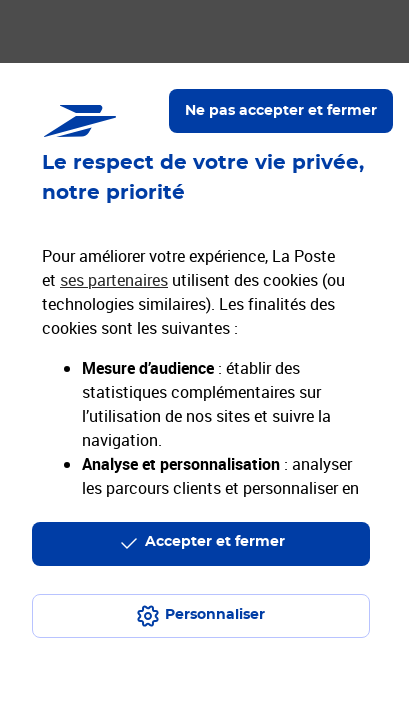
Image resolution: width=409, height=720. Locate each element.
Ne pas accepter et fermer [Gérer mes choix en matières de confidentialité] (281, 111)
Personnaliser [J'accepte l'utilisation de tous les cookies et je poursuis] (215, 615)
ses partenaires (114, 280)
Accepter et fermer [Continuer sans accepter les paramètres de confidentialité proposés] (215, 542)
